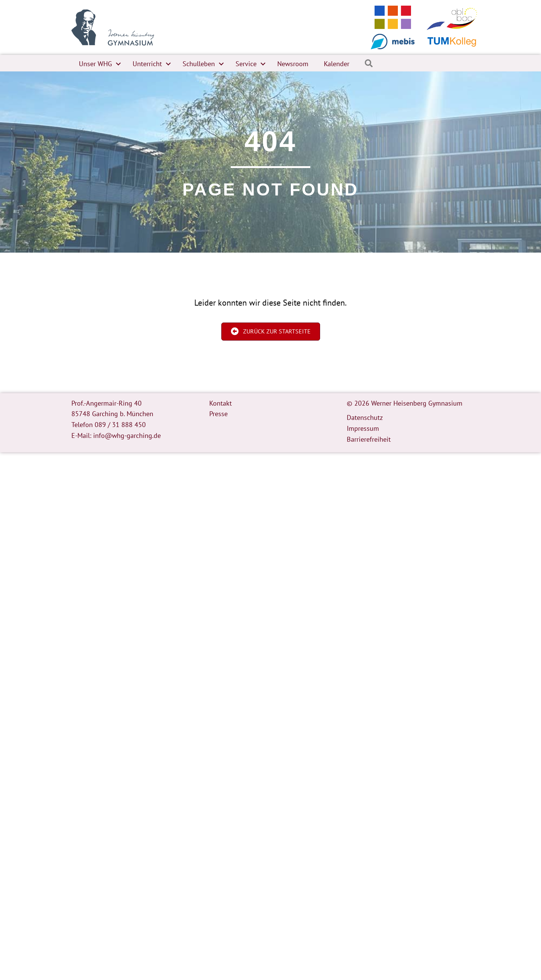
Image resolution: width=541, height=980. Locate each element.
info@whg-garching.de (127, 435)
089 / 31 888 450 (120, 425)
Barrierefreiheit (369, 439)
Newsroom (293, 64)
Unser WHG (95, 64)
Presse (218, 414)
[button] (118, 64)
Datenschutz (365, 417)
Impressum (363, 428)
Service (246, 64)
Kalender (337, 64)
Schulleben (199, 64)
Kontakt (221, 403)
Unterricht (147, 64)
